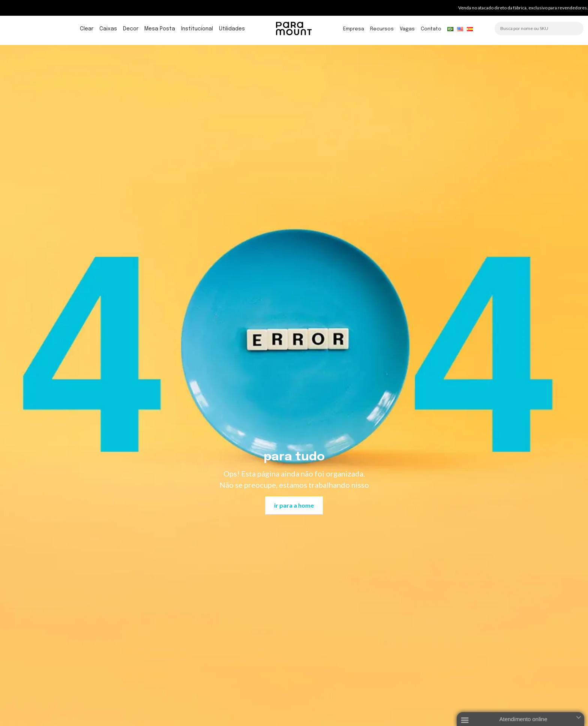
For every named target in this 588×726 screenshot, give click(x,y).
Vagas (407, 29)
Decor (131, 29)
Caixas (108, 29)
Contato (431, 29)
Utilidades (232, 29)
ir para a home (294, 505)
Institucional (197, 29)
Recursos (382, 29)
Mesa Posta (160, 29)
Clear (87, 29)
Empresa (354, 29)
